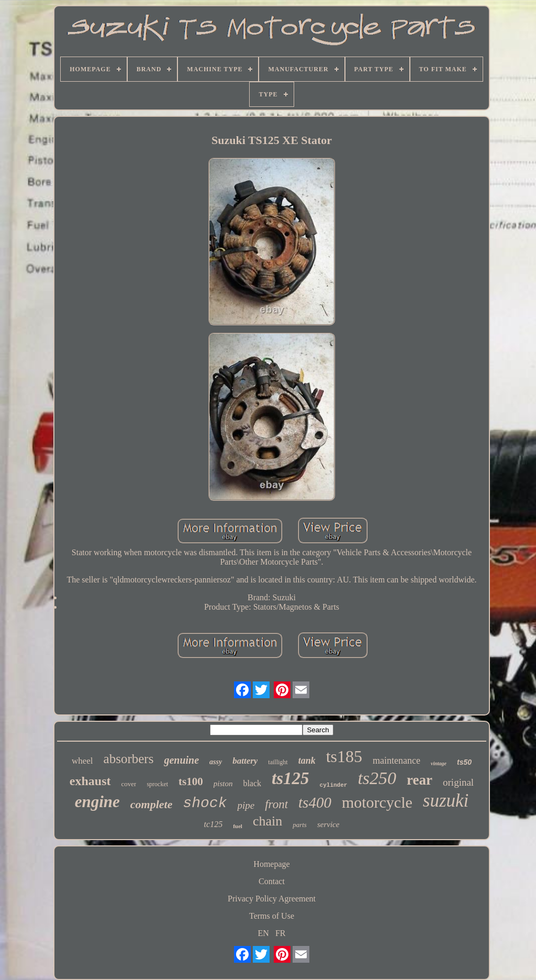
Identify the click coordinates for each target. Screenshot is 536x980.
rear (420, 780)
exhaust (90, 781)
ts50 (464, 762)
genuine (181, 760)
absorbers (129, 759)
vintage (439, 763)
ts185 (344, 756)
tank (307, 761)
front (276, 804)
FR (281, 933)
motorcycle (377, 802)
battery (245, 761)
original (458, 782)
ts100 (191, 781)
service (328, 824)
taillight (278, 762)
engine (97, 802)
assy (216, 762)
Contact (272, 881)
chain (267, 821)
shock (205, 803)
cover (129, 784)
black (252, 783)
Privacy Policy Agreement (272, 899)
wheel (82, 761)
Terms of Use (272, 916)
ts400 (315, 802)
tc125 (214, 824)
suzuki (446, 801)
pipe (246, 805)
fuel (238, 826)
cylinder (334, 785)
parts (300, 825)
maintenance (397, 761)
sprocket (157, 784)
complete (152, 804)
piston (223, 784)
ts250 (377, 778)
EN (264, 933)
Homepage (271, 864)
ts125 (291, 778)
